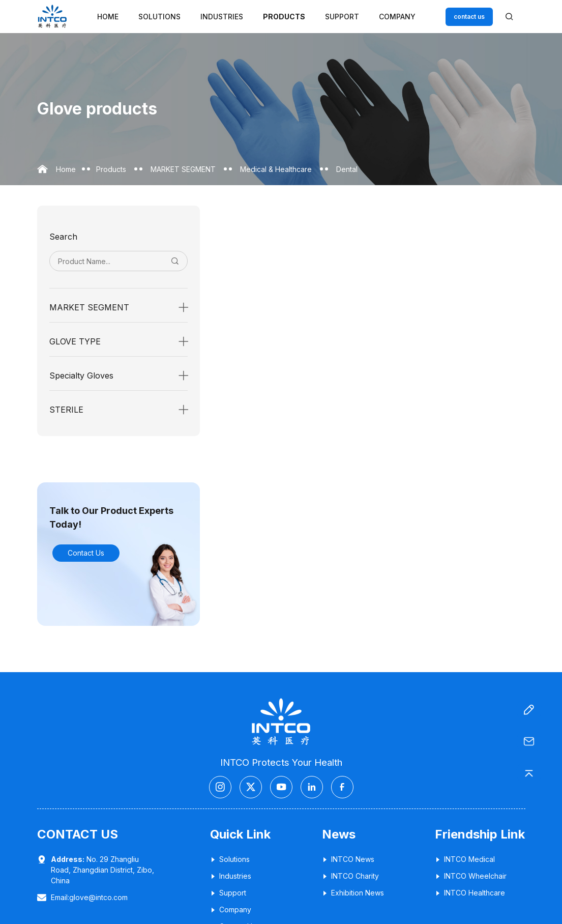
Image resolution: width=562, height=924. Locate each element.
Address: (68, 859)
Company (397, 17)
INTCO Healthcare (470, 893)
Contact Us (86, 553)
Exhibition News (353, 893)
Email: (89, 897)
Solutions (159, 17)
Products (284, 17)
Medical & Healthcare (276, 169)
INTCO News (348, 859)
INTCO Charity (350, 876)
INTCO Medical (465, 859)
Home (108, 17)
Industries (222, 17)
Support (342, 17)
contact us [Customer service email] (469, 17)
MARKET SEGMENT (183, 169)
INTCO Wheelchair (471, 876)
